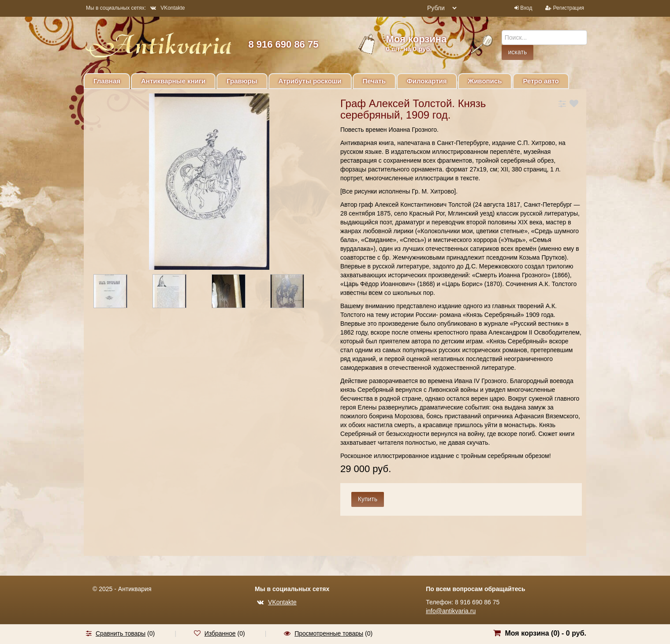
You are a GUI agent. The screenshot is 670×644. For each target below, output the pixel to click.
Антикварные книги (173, 81)
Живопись (485, 81)
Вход (526, 8)
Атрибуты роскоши (310, 81)
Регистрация (569, 8)
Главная (107, 81)
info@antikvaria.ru (451, 611)
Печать (374, 81)
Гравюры (242, 81)
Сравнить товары (121, 633)
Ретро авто (541, 81)
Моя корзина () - (545, 633)
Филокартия (427, 81)
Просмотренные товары (329, 633)
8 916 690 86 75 (283, 44)
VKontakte (167, 8)
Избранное (220, 633)
